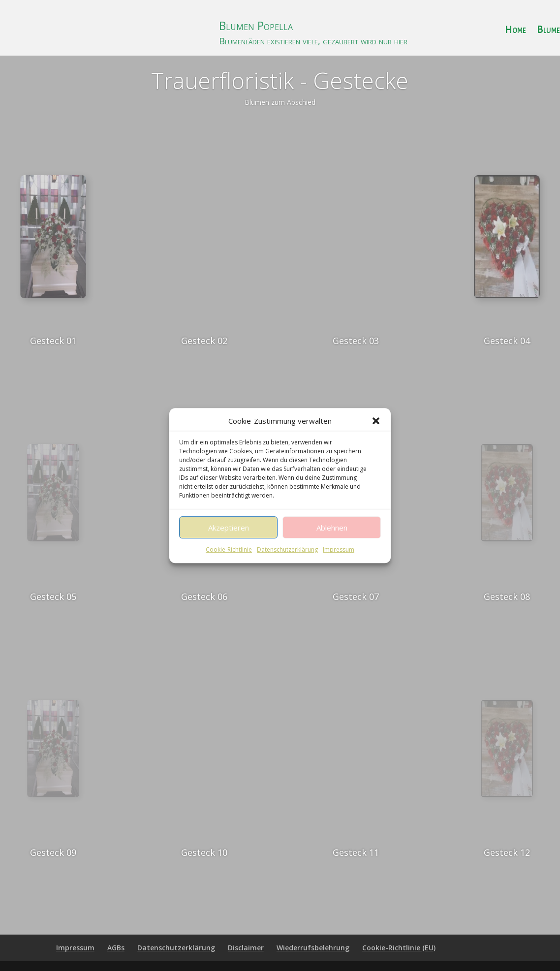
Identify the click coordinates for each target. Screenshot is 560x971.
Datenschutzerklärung (287, 563)
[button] (376, 435)
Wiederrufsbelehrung (313, 948)
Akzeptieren (229, 541)
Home (515, 31)
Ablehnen (332, 541)
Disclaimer (246, 948)
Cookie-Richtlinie (229, 563)
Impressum (339, 563)
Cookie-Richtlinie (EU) (399, 948)
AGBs (116, 948)
